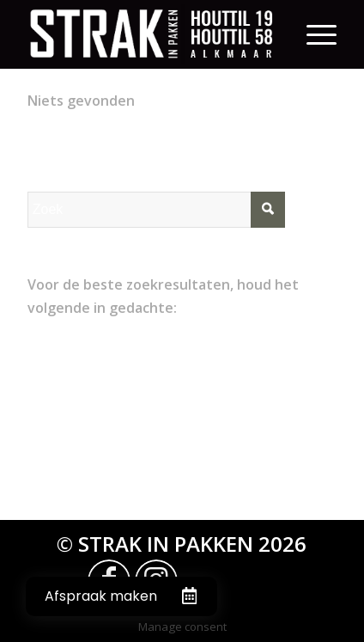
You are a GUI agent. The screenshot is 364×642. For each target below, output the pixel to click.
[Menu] (322, 34)
